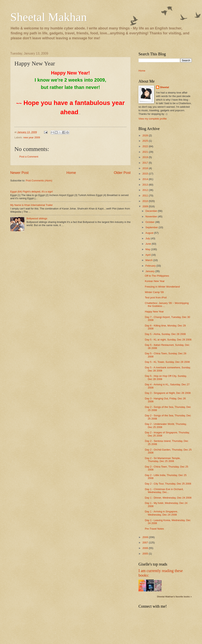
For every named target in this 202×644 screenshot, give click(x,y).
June (149, 244)
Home (71, 173)
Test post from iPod (156, 297)
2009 (146, 206)
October (150, 222)
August (150, 233)
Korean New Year (155, 281)
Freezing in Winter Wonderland (162, 287)
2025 (146, 141)
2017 (146, 163)
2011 (146, 196)
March (149, 260)
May (148, 249)
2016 (146, 168)
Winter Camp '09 (154, 292)
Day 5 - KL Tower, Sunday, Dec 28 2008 (167, 362)
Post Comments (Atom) (39, 181)
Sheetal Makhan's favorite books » (174, 597)
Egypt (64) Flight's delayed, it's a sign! (32, 192)
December (152, 211)
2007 (146, 543)
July (148, 238)
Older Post (122, 173)
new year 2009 (32, 137)
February (151, 266)
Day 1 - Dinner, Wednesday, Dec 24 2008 (168, 498)
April (148, 255)
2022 (146, 146)
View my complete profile (153, 119)
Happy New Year (154, 312)
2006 (146, 548)
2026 (146, 135)
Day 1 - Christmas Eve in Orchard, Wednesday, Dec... (164, 491)
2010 (146, 201)
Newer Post (19, 173)
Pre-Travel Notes (154, 529)
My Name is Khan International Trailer (31, 205)
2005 (146, 554)
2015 (146, 174)
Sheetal (165, 87)
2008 (146, 537)
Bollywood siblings (37, 218)
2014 (146, 179)
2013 (146, 185)
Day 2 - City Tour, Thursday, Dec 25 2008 (168, 484)
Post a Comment (29, 157)
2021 (146, 152)
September (152, 227)
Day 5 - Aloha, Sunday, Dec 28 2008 (165, 334)
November (152, 216)
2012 (146, 190)
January (150, 271)
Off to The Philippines (157, 276)
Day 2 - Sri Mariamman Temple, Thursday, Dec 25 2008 (163, 460)
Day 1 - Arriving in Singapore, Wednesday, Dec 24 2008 (161, 513)
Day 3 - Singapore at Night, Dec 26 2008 (168, 393)
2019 (146, 157)
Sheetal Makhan (49, 17)
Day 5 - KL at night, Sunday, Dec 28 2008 (168, 340)
